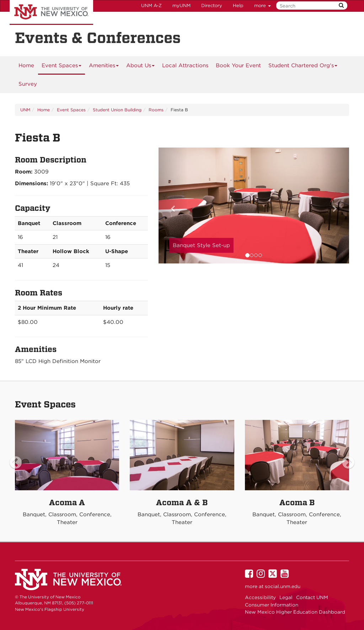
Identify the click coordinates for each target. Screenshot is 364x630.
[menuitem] (26, 65)
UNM (25, 110)
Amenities (104, 68)
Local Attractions (185, 65)
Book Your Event (238, 65)
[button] (173, 205)
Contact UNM (312, 597)
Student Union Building (117, 110)
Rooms (156, 110)
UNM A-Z (151, 6)
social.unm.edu (283, 586)
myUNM (181, 6)
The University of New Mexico (51, 12)
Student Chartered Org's (303, 68)
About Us (141, 68)
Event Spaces (62, 68)
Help (238, 6)
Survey (28, 84)
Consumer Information (272, 605)
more (263, 6)
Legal (286, 597)
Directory (212, 6)
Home (26, 65)
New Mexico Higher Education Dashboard (295, 612)
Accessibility (260, 597)
